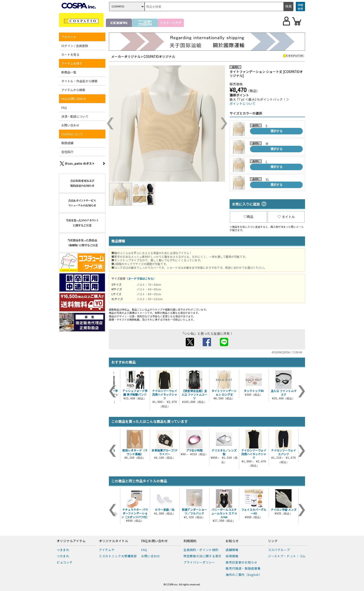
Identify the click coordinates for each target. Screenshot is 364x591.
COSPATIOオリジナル (159, 56)
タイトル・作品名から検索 (79, 81)
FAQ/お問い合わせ (74, 99)
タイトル (286, 217)
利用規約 (190, 541)
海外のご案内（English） (244, 575)
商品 (248, 217)
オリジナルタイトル (114, 541)
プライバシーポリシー (199, 562)
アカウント (69, 37)
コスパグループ (279, 550)
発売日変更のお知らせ (242, 562)
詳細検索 (300, 7)
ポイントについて (243, 103)
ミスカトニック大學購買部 (118, 556)
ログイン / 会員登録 (75, 46)
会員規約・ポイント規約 (201, 550)
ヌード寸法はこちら (141, 278)
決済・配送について (75, 116)
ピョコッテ (65, 562)
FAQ (64, 108)
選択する (276, 131)
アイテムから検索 (73, 90)
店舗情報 (232, 550)
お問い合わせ (70, 125)
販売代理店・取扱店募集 (243, 568)
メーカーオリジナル (126, 56)
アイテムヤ (107, 550)
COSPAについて (72, 134)
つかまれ (63, 556)
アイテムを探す (72, 63)
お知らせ (232, 541)
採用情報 (232, 556)
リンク (273, 541)
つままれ (63, 550)
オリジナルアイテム (71, 541)
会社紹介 (67, 152)
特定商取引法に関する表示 (202, 556)
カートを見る (70, 55)
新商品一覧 (69, 72)
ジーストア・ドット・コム (287, 556)
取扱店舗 (67, 143)
